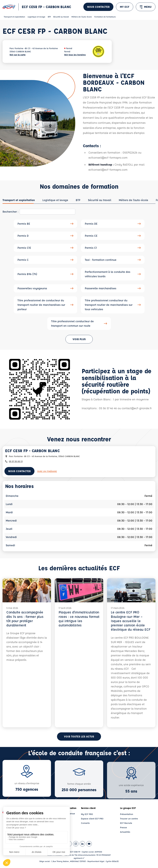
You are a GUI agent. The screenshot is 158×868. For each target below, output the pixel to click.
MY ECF (125, 7)
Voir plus (79, 339)
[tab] (19, 200)
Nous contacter (98, 7)
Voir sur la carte (18, 55)
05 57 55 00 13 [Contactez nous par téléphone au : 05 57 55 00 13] (16, 461)
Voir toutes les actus (79, 736)
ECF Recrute (126, 823)
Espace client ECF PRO (92, 818)
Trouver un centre (129, 818)
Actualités (125, 832)
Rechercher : (10, 212)
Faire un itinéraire (47, 471)
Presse (123, 827)
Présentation (127, 814)
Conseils (85, 823)
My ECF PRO (87, 814)
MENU (146, 7)
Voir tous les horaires (75, 55)
